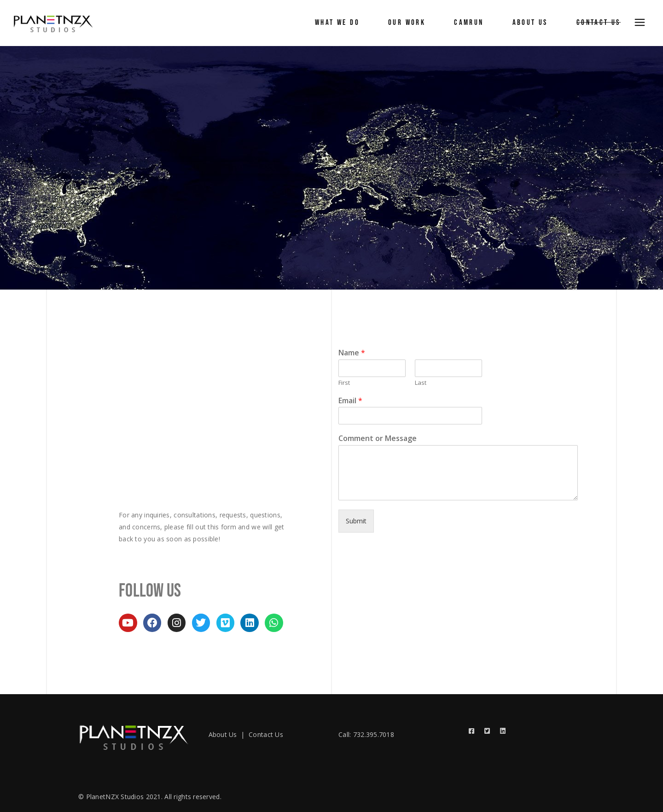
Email (350, 401)
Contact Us (266, 734)
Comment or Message (378, 438)
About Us (223, 734)
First (344, 383)
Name (352, 353)
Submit (356, 521)
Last (421, 383)
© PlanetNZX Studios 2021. (120, 797)
